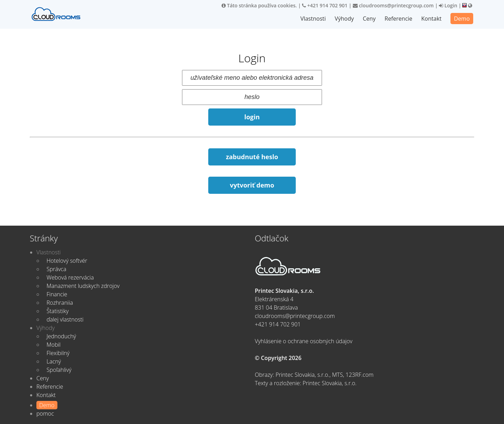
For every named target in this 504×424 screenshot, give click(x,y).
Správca (56, 269)
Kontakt (432, 19)
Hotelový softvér (67, 261)
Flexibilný (58, 353)
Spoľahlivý (59, 370)
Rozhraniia (60, 303)
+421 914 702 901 (325, 5)
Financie (57, 294)
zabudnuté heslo (252, 157)
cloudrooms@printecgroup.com (393, 5)
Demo (462, 19)
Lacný (54, 361)
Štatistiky (58, 311)
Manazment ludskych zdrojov (83, 286)
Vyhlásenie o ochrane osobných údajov (304, 341)
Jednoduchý (61, 336)
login (252, 117)
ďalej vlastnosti (65, 319)
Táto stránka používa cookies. (259, 5)
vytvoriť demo (252, 185)
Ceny (369, 19)
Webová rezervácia (70, 277)
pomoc (45, 414)
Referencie (398, 19)
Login (448, 5)
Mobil (54, 345)
